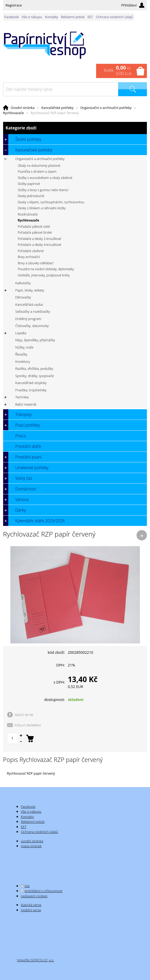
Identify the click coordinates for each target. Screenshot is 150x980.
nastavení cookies (34, 896)
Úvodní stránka (23, 108)
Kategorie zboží (75, 128)
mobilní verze (31, 910)
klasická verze (31, 905)
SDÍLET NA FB (24, 715)
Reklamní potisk (73, 17)
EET (90, 17)
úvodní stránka (32, 841)
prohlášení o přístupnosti (44, 891)
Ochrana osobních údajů (114, 17)
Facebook (12, 17)
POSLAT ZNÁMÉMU (28, 725)
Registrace (14, 5)
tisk (27, 886)
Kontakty (52, 17)
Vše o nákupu (32, 17)
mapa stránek (31, 846)
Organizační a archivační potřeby (106, 108)
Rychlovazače (13, 113)
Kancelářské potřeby (58, 108)
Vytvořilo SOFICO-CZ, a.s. (35, 960)
